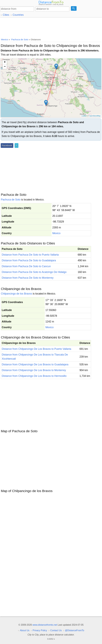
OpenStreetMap (95, 116)
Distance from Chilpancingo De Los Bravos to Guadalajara (35, 364)
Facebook (7, 145)
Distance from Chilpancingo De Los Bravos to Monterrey (34, 370)
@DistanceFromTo (75, 630)
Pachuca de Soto (11, 200)
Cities (6, 15)
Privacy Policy (40, 630)
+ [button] (5, 62)
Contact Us (56, 630)
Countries (18, 15)
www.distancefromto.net (45, 625)
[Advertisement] (51, 27)
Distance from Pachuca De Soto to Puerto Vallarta (30, 255)
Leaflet (84, 116)
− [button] (5, 67)
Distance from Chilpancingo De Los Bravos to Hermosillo (34, 376)
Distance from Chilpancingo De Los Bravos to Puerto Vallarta (36, 349)
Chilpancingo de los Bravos (16, 294)
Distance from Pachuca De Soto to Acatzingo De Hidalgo (34, 272)
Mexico (56, 233)
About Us (25, 630)
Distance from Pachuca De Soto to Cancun (26, 266)
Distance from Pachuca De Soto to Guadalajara (29, 260)
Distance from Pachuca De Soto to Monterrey (28, 278)
